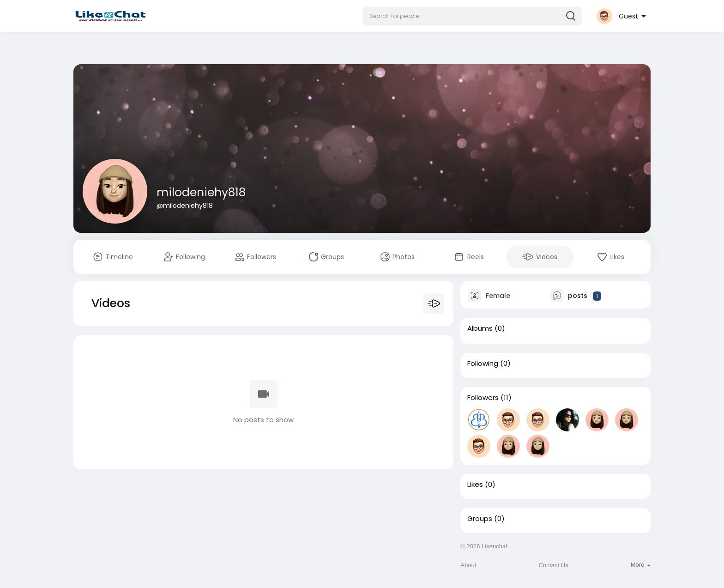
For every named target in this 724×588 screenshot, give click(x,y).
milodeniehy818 (201, 192)
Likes (475, 485)
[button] (472, 16)
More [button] (641, 565)
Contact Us (553, 565)
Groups (480, 519)
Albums (480, 328)
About (468, 565)
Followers (483, 398)
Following (483, 364)
